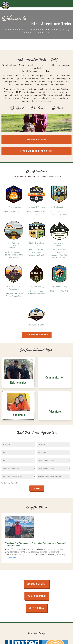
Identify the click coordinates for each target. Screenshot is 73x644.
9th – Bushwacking (59, 286)
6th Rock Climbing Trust (37, 244)
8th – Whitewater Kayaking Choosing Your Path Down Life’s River (59, 254)
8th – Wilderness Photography (14, 287)
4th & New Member (14, 207)
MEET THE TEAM (36, 608)
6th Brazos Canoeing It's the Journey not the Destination (14, 255)
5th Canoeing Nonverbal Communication (14, 245)
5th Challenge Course (59, 207)
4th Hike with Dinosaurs (36, 207)
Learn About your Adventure (36, 151)
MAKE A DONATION (37, 596)
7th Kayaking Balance (59, 244)
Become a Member (37, 139)
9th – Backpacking (37, 286)
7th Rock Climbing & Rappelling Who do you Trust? (36, 252)
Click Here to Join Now (36, 334)
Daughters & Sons (37, 325)
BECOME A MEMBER (37, 584)
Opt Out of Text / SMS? (11, 483)
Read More (13, 557)
